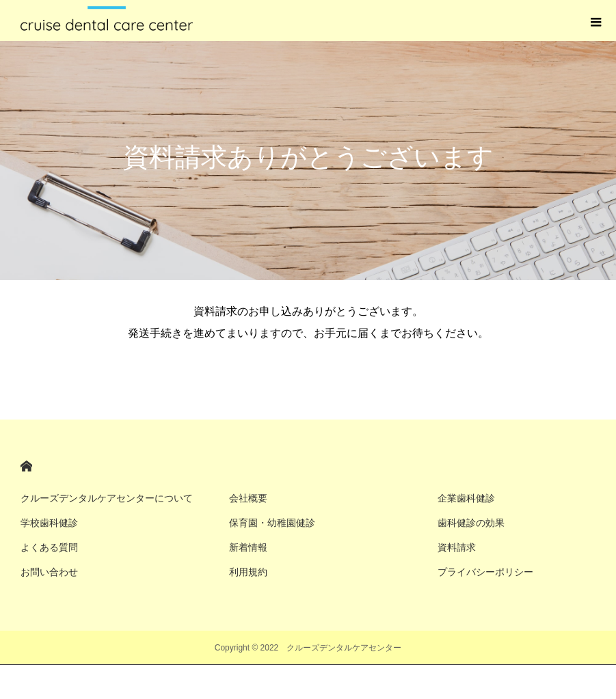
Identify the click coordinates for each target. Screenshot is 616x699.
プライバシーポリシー (485, 572)
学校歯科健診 (49, 523)
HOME (26, 466)
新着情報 (248, 547)
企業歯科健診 (466, 498)
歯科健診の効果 (471, 523)
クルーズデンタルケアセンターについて (107, 498)
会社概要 (248, 498)
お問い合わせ (49, 572)
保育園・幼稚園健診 (272, 523)
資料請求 (457, 547)
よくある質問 (49, 547)
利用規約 (248, 572)
